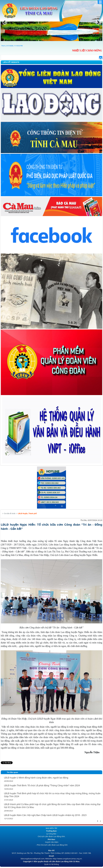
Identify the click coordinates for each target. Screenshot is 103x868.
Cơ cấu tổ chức (10, 514)
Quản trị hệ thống (51, 864)
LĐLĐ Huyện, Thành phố (27, 514)
